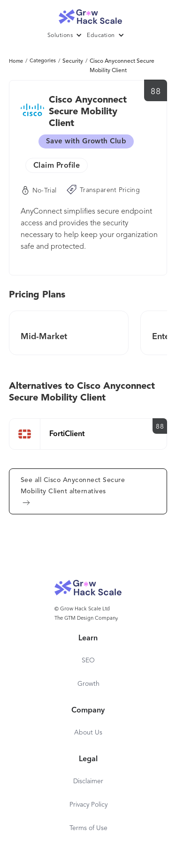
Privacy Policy (88, 805)
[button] (67, 36)
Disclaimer (88, 781)
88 (156, 92)
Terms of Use (88, 828)
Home (16, 62)
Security (73, 61)
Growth (88, 684)
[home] (88, 14)
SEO (88, 660)
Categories (43, 61)
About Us (88, 733)
